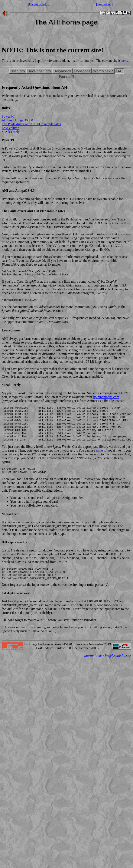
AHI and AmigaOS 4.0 (17, 120)
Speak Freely (11, 132)
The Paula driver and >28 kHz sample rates (31, 124)
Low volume (10, 128)
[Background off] (40, 4)
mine (99, 459)
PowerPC (8, 116)
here (124, 61)
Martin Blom (93, 669)
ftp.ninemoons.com (106, 399)
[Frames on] (104, 4)
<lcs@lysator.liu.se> (117, 669)
